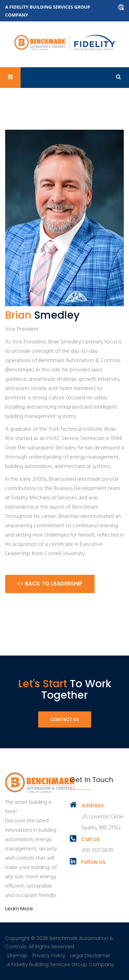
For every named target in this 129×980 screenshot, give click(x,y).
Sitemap (17, 956)
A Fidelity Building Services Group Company (60, 964)
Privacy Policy (49, 956)
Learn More (19, 908)
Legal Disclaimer (90, 956)
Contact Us (65, 719)
